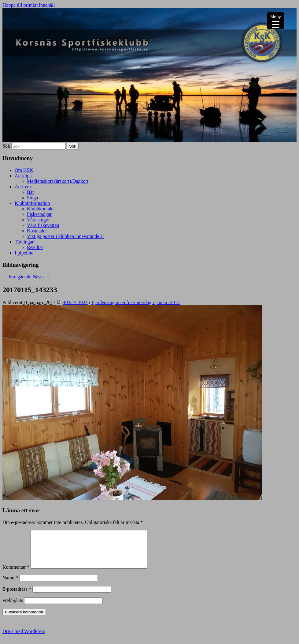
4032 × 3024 (75, 302)
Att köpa (23, 176)
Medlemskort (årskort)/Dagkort (58, 181)
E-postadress (17, 596)
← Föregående (17, 277)
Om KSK (24, 170)
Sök (6, 146)
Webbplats (13, 608)
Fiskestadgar (39, 214)
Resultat (35, 247)
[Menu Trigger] (276, 21)
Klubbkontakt (40, 209)
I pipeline (24, 253)
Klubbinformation (32, 203)
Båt (30, 192)
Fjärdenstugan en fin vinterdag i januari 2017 (136, 302)
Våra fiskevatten (43, 225)
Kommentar (16, 574)
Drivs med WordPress (24, 639)
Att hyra (23, 187)
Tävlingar (24, 242)
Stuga (32, 198)
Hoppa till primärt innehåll (29, 5)
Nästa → (41, 277)
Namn (10, 585)
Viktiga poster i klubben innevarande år (66, 236)
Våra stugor (38, 220)
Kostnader (37, 231)
